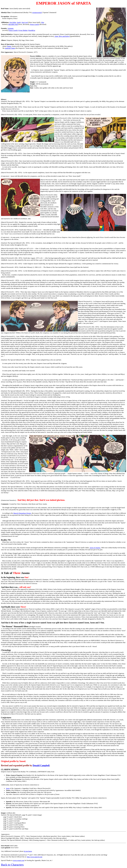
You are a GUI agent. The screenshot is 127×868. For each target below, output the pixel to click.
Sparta (9, 46)
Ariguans (11, 28)
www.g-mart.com (19, 860)
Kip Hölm (13, 22)
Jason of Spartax (95, 548)
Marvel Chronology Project (22, 513)
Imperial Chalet (10, 48)
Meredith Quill (13, 24)
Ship (43, 22)
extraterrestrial (37, 12)
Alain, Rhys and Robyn (62, 36)
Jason (8, 788)
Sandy (19, 22)
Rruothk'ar (32, 30)
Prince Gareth (34, 24)
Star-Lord (25, 22)
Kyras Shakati (23, 30)
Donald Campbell (41, 765)
